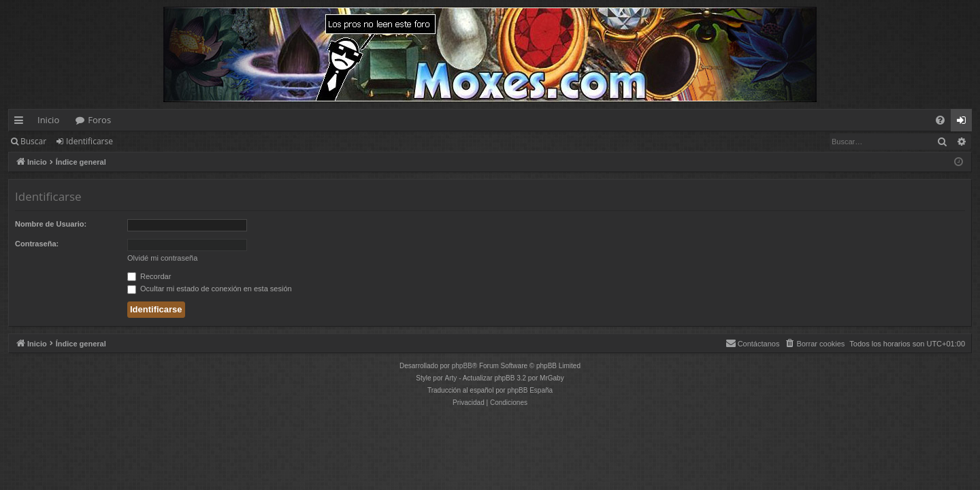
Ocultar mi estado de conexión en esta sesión (210, 289)
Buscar (33, 141)
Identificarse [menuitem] (965, 122)
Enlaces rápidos (21, 122)
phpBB (462, 366)
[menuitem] (940, 120)
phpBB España (530, 390)
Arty (451, 378)
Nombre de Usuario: (51, 224)
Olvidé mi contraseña (162, 258)
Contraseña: (37, 244)
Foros (99, 120)
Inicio (48, 120)
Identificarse (89, 141)
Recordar (149, 276)
